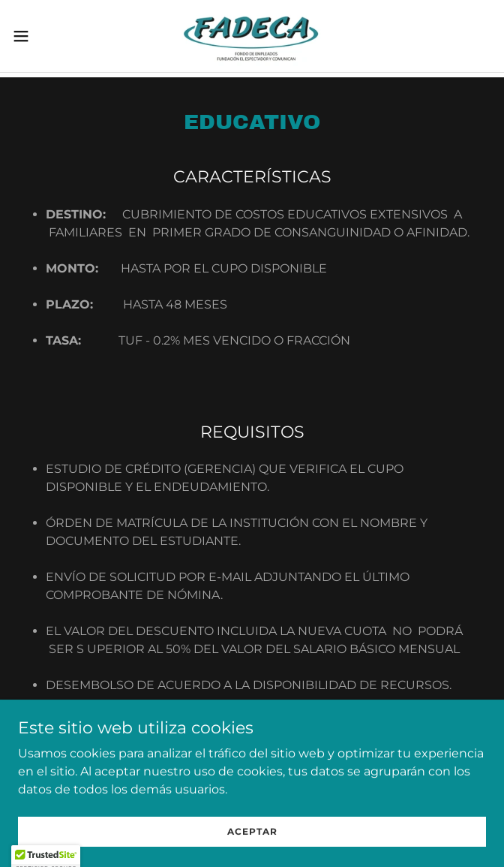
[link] (252, 36)
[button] (43, 36)
